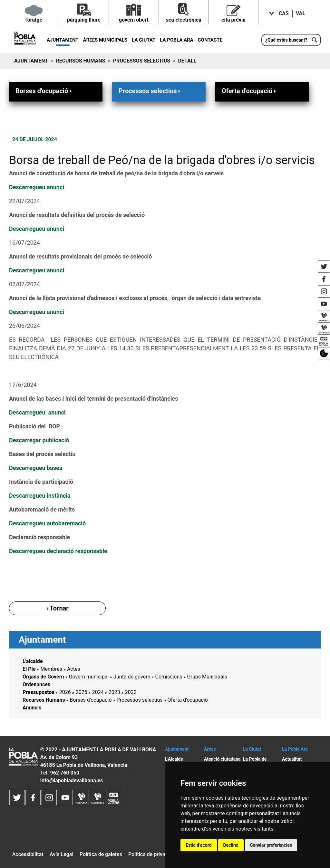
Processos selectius (142, 61)
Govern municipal (89, 677)
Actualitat (292, 759)
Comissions (169, 677)
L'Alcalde (174, 759)
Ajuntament (63, 40)
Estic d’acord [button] (199, 845)
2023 (114, 692)
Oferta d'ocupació (249, 91)
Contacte (210, 40)
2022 (131, 692)
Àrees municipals (105, 40)
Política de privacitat (152, 854)
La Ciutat (144, 40)
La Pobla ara (176, 40)
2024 (98, 692)
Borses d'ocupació (44, 91)
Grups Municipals (207, 677)
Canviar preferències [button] (271, 845)
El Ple (29, 669)
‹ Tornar (57, 608)
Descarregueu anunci (37, 187)
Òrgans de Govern (43, 677)
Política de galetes (101, 854)
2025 (82, 692)
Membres (51, 669)
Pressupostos (39, 692)
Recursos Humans (80, 61)
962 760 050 (65, 773)
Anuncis (32, 708)
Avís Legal (62, 854)
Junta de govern (132, 677)
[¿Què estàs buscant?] (291, 40)
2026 (65, 692)
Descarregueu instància (40, 496)
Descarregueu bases (36, 468)
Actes (74, 669)
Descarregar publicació (39, 440)
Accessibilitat (28, 854)
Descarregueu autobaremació (47, 523)
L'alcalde (33, 661)
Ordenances (36, 684)
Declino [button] (231, 845)
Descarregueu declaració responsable (58, 551)
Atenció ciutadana (222, 759)
